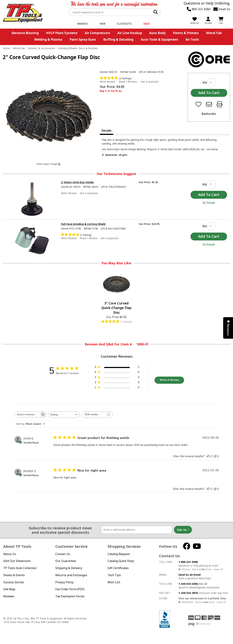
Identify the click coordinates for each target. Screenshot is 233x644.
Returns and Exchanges (71, 575)
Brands (82, 24)
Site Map (9, 589)
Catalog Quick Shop (121, 561)
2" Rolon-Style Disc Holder (77, 182)
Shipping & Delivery (69, 568)
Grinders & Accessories (42, 48)
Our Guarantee (66, 561)
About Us (10, 554)
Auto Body (157, 33)
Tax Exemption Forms (70, 596)
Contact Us (63, 554)
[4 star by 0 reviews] (117, 373)
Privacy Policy (64, 582)
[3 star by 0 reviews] (117, 378)
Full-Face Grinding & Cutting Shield (83, 224)
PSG (200, 624)
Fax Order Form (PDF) (70, 589)
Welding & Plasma (48, 39)
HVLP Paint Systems (62, 33)
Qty (205, 82)
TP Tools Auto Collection (20, 568)
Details (106, 131)
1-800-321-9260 (188, 562)
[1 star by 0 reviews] (117, 388)
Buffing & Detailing (118, 39)
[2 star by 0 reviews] (117, 383)
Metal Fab (214, 33)
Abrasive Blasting (25, 33)
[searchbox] (27, 414)
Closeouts (124, 24)
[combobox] (64, 415)
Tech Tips (114, 575)
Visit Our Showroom (17, 561)
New (102, 24)
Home (6, 48)
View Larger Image (49, 164)
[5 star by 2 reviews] (117, 368)
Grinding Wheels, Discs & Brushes (78, 48)
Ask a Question (150, 82)
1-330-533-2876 (188, 593)
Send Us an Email (189, 575)
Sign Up (183, 530)
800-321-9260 (199, 9)
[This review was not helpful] (215, 456)
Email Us (222, 9)
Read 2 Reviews (128, 82)
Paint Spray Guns (83, 39)
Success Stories (14, 582)
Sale (147, 24)
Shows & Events (14, 575)
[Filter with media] (97, 415)
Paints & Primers (186, 33)
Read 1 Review (89, 238)
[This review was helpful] (208, 456)
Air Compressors (97, 33)
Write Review (107, 82)
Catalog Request (119, 554)
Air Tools (192, 39)
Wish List (114, 582)
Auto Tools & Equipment (159, 39)
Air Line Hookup (130, 33)
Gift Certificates (118, 568)
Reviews (9, 596)
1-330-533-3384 (188, 584)
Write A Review (169, 380)
